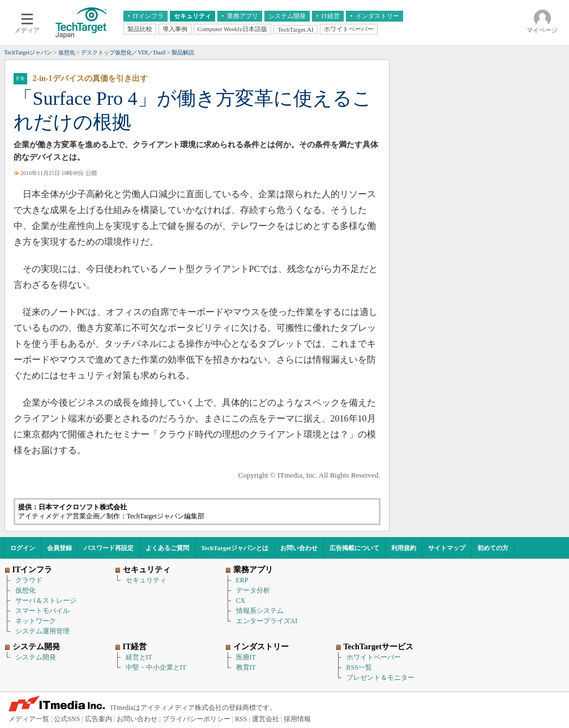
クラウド (29, 580)
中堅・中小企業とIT (156, 667)
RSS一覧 (359, 667)
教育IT (246, 667)
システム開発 (36, 657)
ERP (242, 580)
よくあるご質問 (167, 548)
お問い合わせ (299, 548)
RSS (241, 719)
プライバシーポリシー (196, 719)
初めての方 (493, 548)
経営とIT (139, 657)
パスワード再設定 (109, 548)
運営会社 (266, 719)
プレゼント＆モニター (380, 678)
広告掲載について (354, 548)
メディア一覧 (29, 719)
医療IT (246, 657)
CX (241, 601)
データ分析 (253, 590)
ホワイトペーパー (374, 657)
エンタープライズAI (267, 621)
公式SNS (67, 719)
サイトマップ (447, 548)
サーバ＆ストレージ (46, 601)
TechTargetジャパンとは (235, 548)
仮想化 (25, 590)
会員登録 (59, 548)
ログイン (23, 548)
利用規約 (404, 548)
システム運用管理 (42, 631)
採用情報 (297, 719)
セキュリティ (146, 580)
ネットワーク (36, 621)
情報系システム (260, 611)
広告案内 (99, 719)
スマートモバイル (42, 611)
